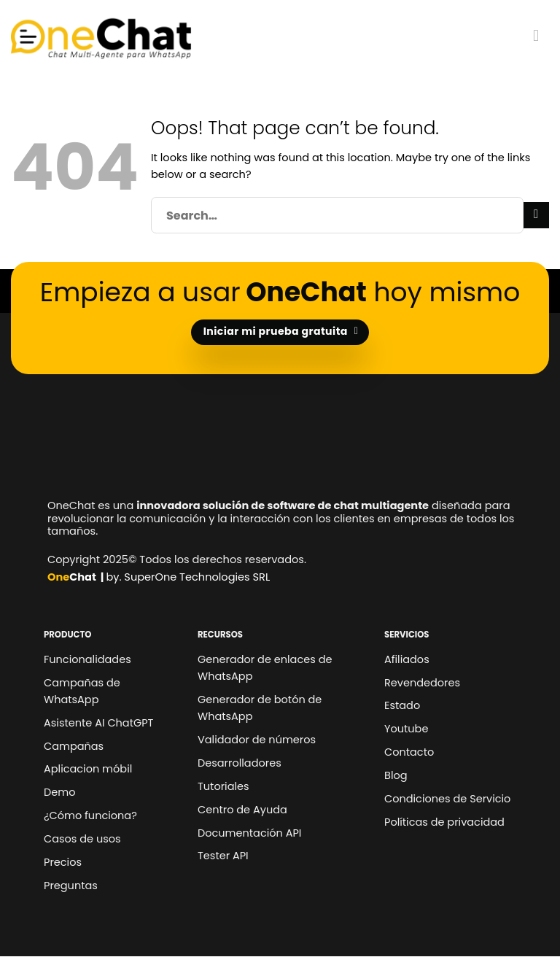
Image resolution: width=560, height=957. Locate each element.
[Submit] (536, 215)
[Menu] (541, 36)
